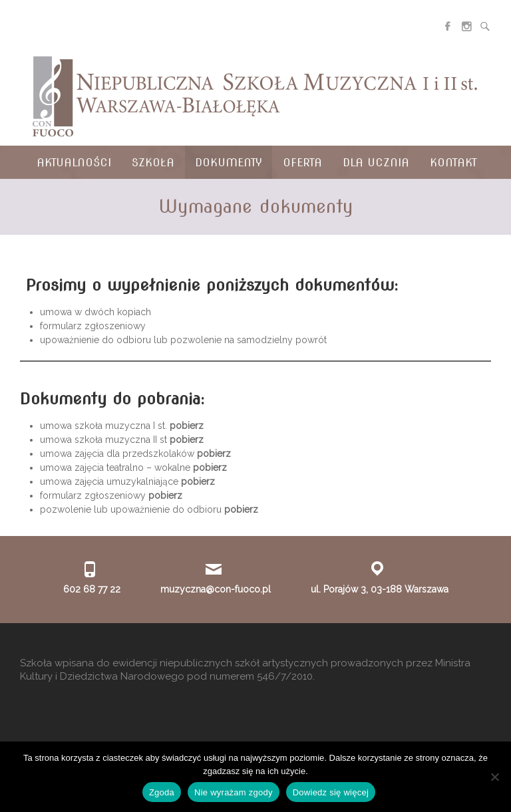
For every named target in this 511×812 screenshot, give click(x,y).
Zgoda (162, 792)
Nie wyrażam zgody (234, 792)
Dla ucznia (376, 163)
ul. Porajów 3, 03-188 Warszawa (380, 589)
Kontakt (453, 163)
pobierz (187, 426)
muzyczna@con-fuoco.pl (216, 589)
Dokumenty (229, 163)
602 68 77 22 (92, 589)
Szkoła (153, 163)
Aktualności (74, 163)
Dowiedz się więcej (331, 792)
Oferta (302, 163)
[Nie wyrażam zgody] (494, 777)
